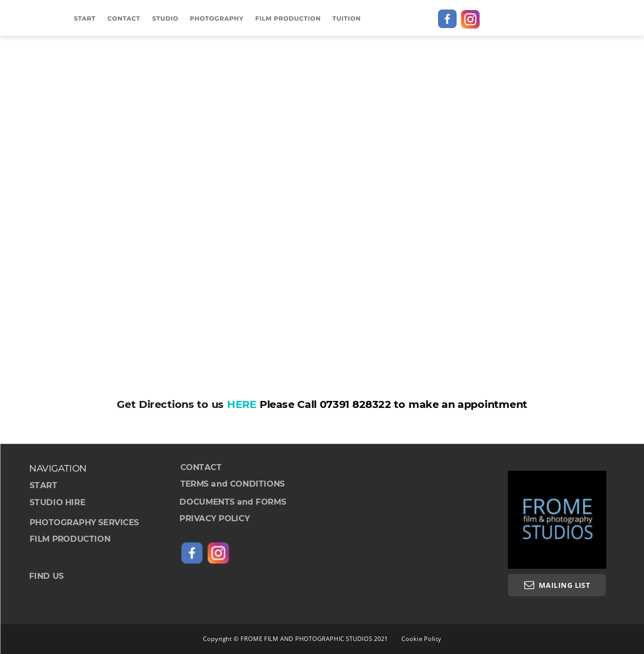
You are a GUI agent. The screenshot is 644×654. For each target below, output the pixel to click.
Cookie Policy (421, 638)
